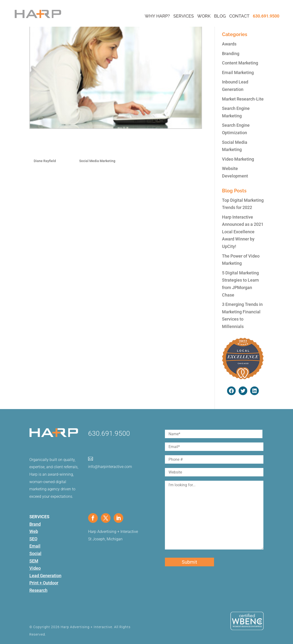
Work (204, 16)
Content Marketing (240, 63)
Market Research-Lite (243, 99)
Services (184, 16)
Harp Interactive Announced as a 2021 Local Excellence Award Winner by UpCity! (243, 232)
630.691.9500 (266, 16)
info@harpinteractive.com (110, 467)
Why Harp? (157, 16)
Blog (220, 16)
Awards (229, 44)
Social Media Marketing (97, 161)
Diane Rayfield (45, 161)
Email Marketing (238, 73)
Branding (231, 54)
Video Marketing (238, 159)
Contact (239, 16)
